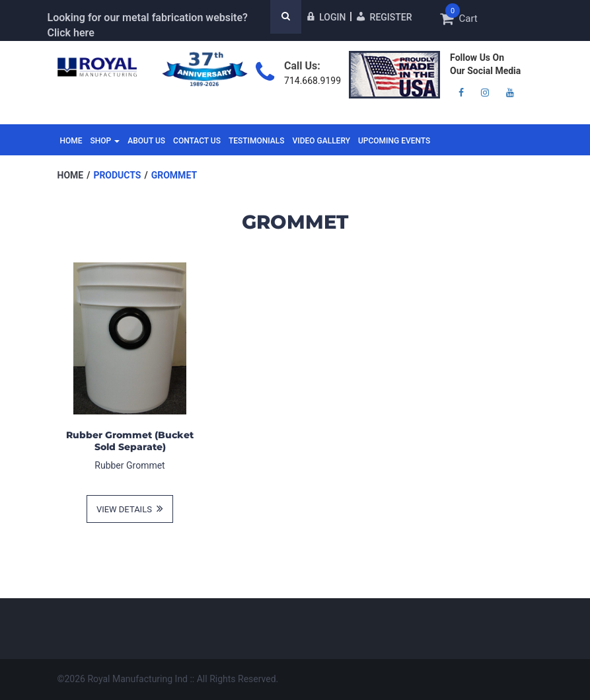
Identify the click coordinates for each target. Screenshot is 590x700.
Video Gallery (321, 141)
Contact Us (197, 141)
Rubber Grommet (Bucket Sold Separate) (130, 441)
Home (71, 141)
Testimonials (257, 141)
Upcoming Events (394, 141)
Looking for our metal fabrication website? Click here (148, 25)
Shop (105, 141)
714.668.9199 (313, 81)
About (146, 141)
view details (130, 508)
